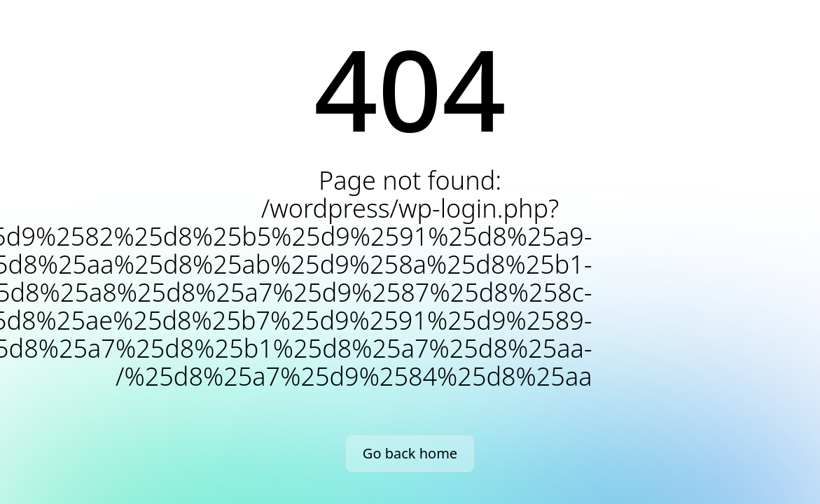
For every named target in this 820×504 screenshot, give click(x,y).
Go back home (410, 453)
